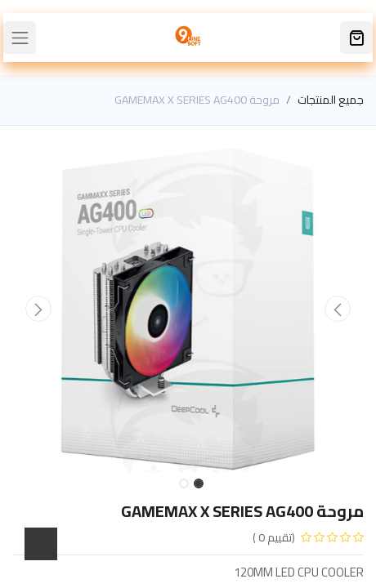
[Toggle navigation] (20, 38)
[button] (338, 309)
